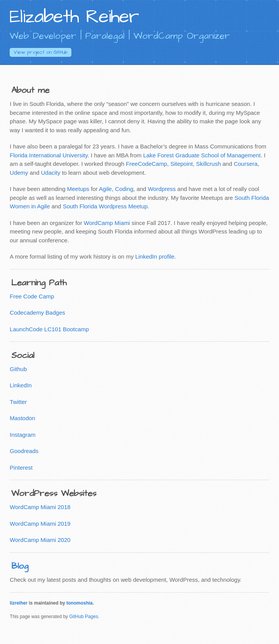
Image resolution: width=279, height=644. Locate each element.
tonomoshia (79, 603)
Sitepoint (181, 164)
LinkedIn (21, 385)
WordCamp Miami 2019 (40, 524)
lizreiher (19, 603)
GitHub (41, 52)
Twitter (18, 402)
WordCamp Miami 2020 (40, 540)
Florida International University (48, 155)
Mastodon (22, 418)
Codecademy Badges (37, 313)
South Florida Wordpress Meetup (105, 206)
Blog (20, 566)
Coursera (246, 164)
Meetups (78, 189)
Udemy (19, 173)
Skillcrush (208, 164)
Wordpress (162, 189)
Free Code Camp (32, 296)
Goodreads (24, 451)
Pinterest (21, 468)
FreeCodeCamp (146, 164)
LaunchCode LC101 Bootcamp (49, 329)
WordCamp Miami (107, 223)
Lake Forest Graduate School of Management (202, 155)
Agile (105, 189)
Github (18, 369)
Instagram (23, 435)
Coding (124, 189)
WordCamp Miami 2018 (40, 507)
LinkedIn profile (155, 256)
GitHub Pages (84, 617)
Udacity (51, 173)
